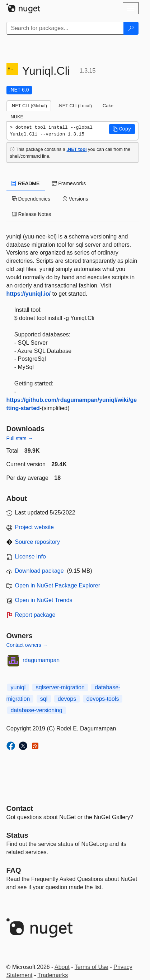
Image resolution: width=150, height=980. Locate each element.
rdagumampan (41, 660)
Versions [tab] (75, 199)
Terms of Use (92, 967)
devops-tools (103, 699)
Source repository (37, 542)
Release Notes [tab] (32, 214)
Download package (39, 571)
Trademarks (53, 975)
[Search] (131, 28)
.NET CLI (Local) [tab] (75, 106)
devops (67, 699)
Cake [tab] (108, 106)
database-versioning (37, 710)
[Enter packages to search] (65, 28)
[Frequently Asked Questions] (14, 870)
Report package (35, 615)
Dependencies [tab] (31, 199)
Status (17, 835)
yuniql (18, 687)
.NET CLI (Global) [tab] (29, 106)
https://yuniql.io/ (29, 294)
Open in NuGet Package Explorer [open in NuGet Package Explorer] (58, 585)
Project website (35, 527)
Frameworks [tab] (69, 183)
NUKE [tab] (17, 117)
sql (44, 699)
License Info (31, 557)
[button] (122, 129)
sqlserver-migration (60, 687)
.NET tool (76, 149)
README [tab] (26, 183)
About (62, 967)
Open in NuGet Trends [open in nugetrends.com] (44, 600)
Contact (20, 808)
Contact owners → (27, 645)
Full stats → (20, 438)
